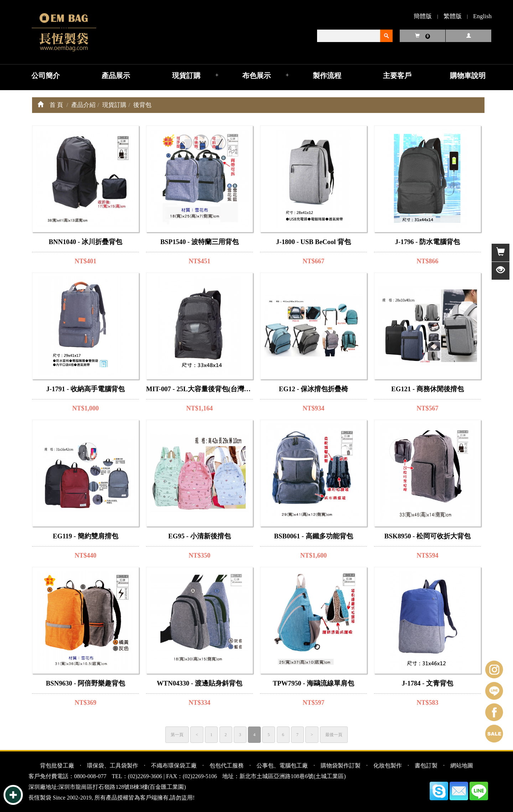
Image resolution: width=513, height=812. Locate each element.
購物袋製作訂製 (341, 766)
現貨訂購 (186, 76)
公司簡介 (46, 76)
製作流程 (327, 76)
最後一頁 (334, 735)
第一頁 (177, 735)
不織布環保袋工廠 (174, 766)
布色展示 (256, 76)
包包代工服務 (227, 766)
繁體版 (453, 16)
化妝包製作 (388, 766)
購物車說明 (468, 76)
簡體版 (423, 16)
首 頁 (56, 105)
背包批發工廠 (57, 766)
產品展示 (116, 76)
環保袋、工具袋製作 (113, 766)
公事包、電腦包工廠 (282, 766)
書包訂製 (426, 766)
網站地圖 (462, 766)
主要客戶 (397, 76)
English (482, 16)
